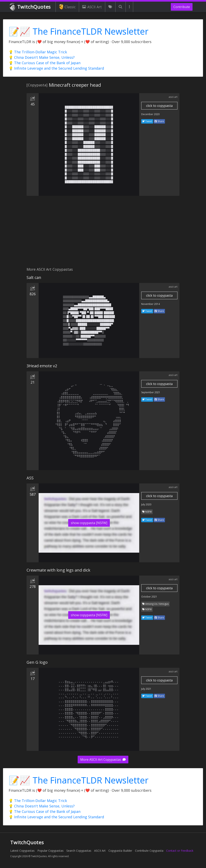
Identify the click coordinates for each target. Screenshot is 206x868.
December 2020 (150, 114)
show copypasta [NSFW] (89, 523)
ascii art (173, 97)
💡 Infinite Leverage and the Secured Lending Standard (56, 68)
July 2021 (146, 689)
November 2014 (150, 304)
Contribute (182, 7)
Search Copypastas (79, 851)
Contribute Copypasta (149, 851)
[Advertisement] (103, 234)
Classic (67, 7)
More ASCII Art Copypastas (103, 760)
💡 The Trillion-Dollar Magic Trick (38, 52)
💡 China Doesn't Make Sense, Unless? (42, 57)
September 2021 (151, 392)
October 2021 (149, 597)
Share (159, 121)
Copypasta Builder (120, 851)
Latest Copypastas (22, 851)
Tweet (147, 121)
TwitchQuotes (30, 7)
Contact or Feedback (180, 851)
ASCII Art (92, 7)
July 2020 (146, 504)
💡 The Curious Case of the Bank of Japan (45, 63)
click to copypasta (159, 106)
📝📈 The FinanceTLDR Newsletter (79, 31)
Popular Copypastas (50, 851)
